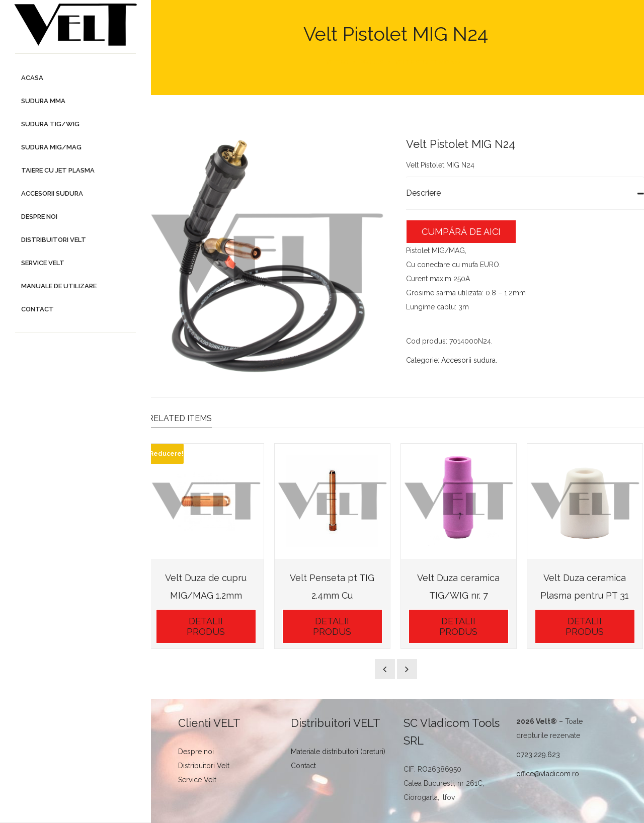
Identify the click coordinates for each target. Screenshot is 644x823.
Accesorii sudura (470, 360)
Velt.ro (339, 63)
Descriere (425, 193)
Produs (373, 63)
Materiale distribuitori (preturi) (341, 750)
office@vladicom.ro (549, 772)
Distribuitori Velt (207, 764)
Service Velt (200, 778)
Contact (306, 764)
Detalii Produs (209, 625)
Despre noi (199, 750)
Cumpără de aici (463, 232)
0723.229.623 (539, 753)
